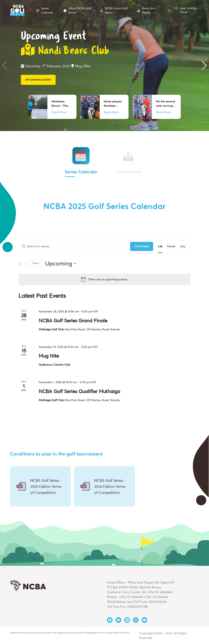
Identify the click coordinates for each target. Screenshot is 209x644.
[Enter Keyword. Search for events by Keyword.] (74, 246)
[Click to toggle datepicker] (61, 263)
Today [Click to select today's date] (36, 263)
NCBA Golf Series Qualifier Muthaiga (79, 391)
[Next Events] (25, 264)
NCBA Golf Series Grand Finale (73, 320)
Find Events (142, 246)
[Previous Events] (20, 264)
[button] (204, 66)
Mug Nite (49, 356)
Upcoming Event (38, 80)
